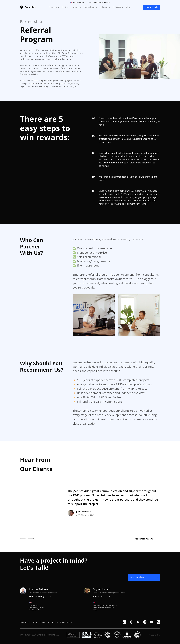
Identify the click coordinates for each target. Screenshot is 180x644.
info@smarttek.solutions (101, 3)
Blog (128, 7)
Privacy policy (154, 635)
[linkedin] (124, 622)
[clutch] (131, 622)
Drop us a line (144, 577)
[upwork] (159, 622)
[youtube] (152, 622)
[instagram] (145, 622)
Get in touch (152, 7)
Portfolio (65, 7)
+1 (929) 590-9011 (79, 3)
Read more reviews (144, 539)
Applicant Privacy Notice (62, 622)
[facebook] (138, 622)
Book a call (101, 596)
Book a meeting (40, 596)
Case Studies (25, 622)
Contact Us (44, 622)
